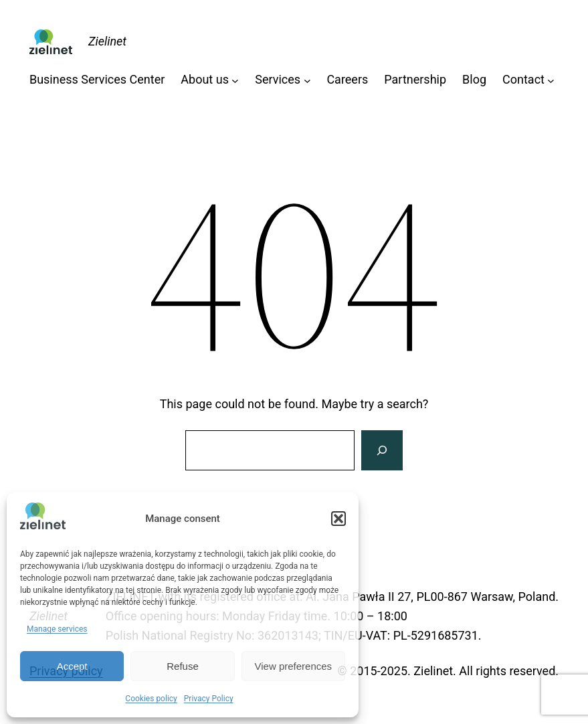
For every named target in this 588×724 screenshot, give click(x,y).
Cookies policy (151, 699)
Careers (347, 79)
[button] (338, 519)
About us (205, 79)
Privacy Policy (209, 699)
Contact (523, 79)
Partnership (415, 79)
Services (278, 79)
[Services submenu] (307, 80)
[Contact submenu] (551, 80)
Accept (72, 666)
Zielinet (107, 41)
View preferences (294, 666)
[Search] (382, 450)
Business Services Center (97, 79)
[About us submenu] (235, 80)
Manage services (57, 629)
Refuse (183, 666)
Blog (474, 79)
